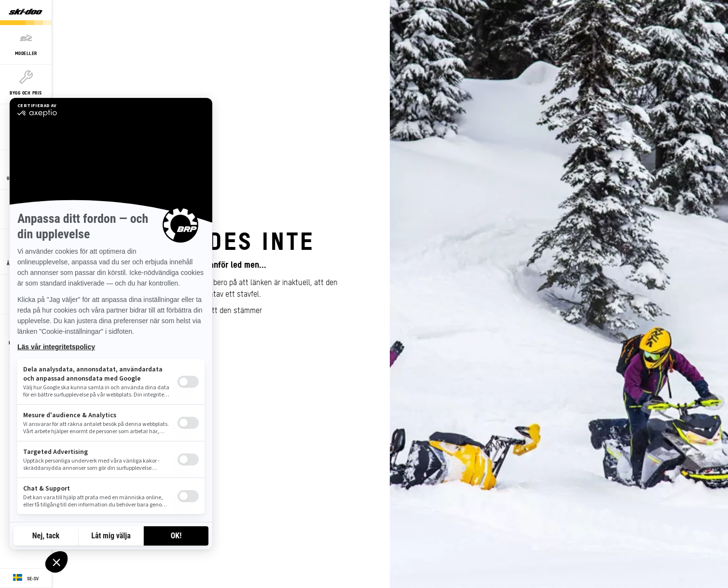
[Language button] (26, 578)
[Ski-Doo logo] (26, 13)
